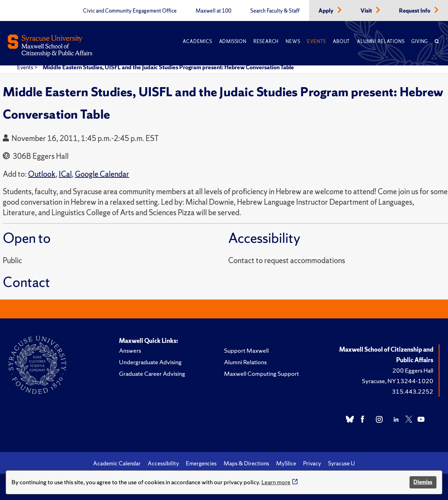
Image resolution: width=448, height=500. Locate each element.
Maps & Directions (246, 463)
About (341, 41)
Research (266, 41)
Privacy (312, 463)
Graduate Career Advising (152, 374)
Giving (419, 41)
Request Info (415, 11)
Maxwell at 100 (213, 11)
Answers (130, 350)
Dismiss (423, 482)
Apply (327, 11)
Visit (367, 11)
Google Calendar (102, 174)
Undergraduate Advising (150, 362)
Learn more (276, 482)
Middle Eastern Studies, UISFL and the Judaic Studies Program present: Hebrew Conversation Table (168, 67)
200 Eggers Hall (413, 370)
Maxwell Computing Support (261, 374)
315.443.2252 (413, 391)
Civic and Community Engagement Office (130, 11)
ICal (65, 174)
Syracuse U (341, 463)
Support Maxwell (246, 350)
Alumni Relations (381, 41)
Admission (233, 41)
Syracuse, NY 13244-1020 (398, 381)
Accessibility (163, 463)
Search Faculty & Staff (275, 11)
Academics (197, 41)
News (293, 41)
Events (316, 41)
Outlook (42, 174)
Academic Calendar (117, 463)
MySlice (286, 463)
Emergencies (201, 463)
